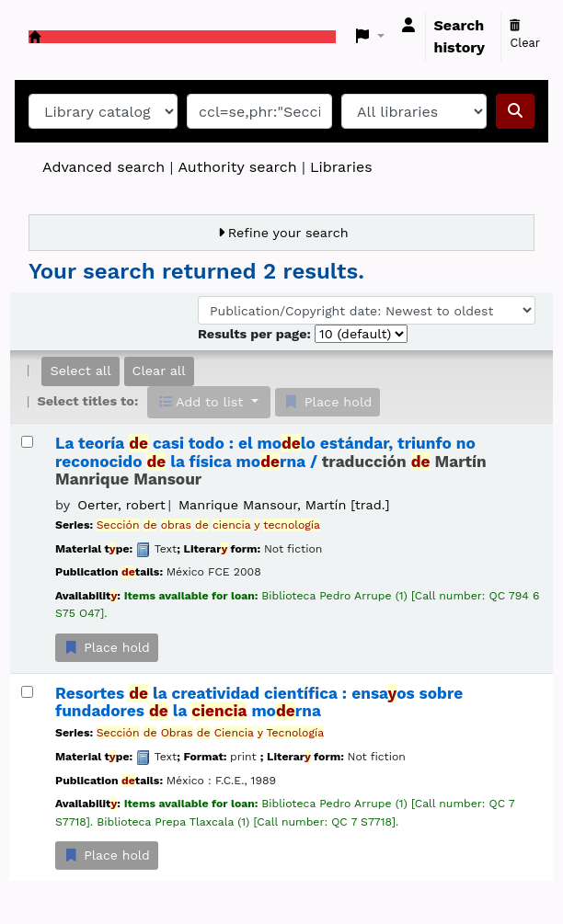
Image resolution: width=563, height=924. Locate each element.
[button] (370, 37)
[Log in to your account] (408, 26)
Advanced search (103, 167)
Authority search (237, 167)
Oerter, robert (121, 505)
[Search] (515, 111)
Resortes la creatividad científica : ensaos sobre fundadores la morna (259, 702)
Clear (525, 35)
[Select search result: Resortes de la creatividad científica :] (27, 692)
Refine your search (288, 233)
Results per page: (256, 334)
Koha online (35, 37)
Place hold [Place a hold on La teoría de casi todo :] (107, 647)
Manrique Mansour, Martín (284, 505)
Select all (80, 371)
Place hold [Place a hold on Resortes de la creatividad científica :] (107, 855)
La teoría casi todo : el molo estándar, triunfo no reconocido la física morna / (271, 462)
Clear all (159, 371)
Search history (460, 36)
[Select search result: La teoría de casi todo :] (27, 442)
